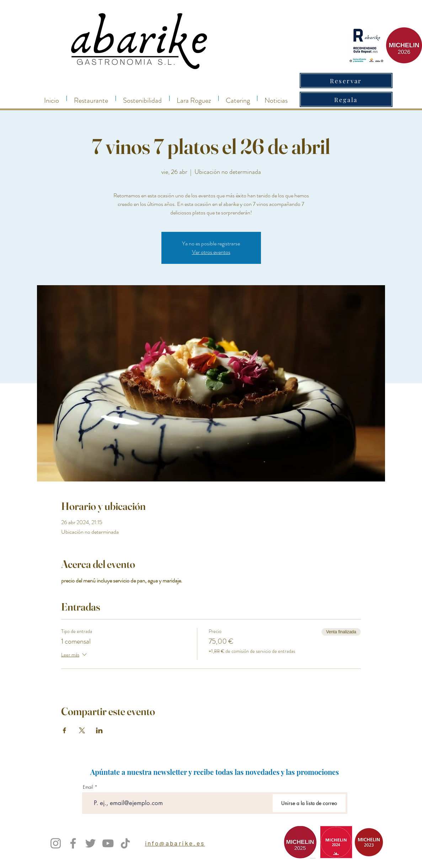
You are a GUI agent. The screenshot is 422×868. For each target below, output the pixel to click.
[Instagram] (56, 843)
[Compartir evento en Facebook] (65, 730)
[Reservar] (346, 81)
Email (88, 787)
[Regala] (346, 99)
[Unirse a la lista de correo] (309, 803)
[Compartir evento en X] (82, 730)
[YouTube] (108, 843)
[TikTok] (125, 843)
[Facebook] (73, 843)
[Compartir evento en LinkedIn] (99, 730)
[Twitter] (90, 843)
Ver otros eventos (211, 252)
